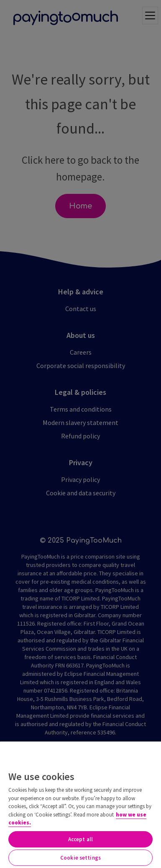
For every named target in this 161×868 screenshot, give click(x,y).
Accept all (80, 839)
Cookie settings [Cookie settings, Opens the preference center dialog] (80, 858)
